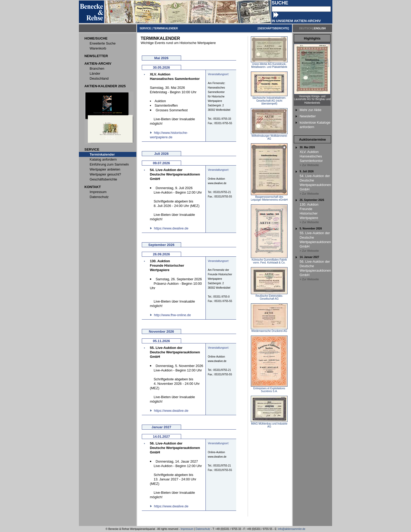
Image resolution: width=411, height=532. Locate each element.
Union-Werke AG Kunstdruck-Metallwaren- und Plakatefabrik (269, 64)
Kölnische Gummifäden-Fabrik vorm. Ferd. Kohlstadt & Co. (269, 260)
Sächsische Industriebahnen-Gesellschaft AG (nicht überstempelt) (269, 100)
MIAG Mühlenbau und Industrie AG (269, 424)
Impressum (187, 529)
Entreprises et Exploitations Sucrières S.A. (269, 389)
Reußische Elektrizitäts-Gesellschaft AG (269, 296)
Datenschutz (203, 529)
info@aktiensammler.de (292, 529)
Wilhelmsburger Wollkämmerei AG (269, 136)
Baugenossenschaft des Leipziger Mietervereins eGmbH (269, 197)
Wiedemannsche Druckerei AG (269, 330)
